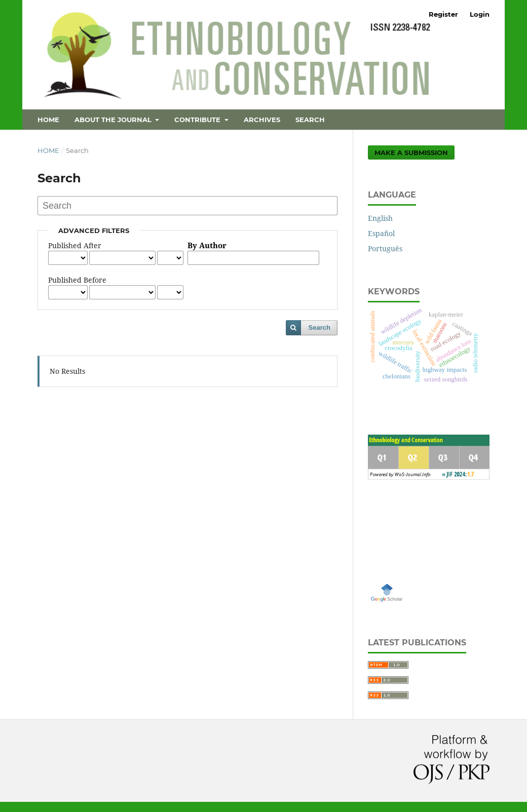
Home (48, 120)
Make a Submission (411, 152)
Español (381, 233)
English (380, 218)
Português (385, 248)
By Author (207, 246)
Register (443, 14)
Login (480, 14)
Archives (262, 120)
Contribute (198, 120)
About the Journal (114, 120)
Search (310, 120)
